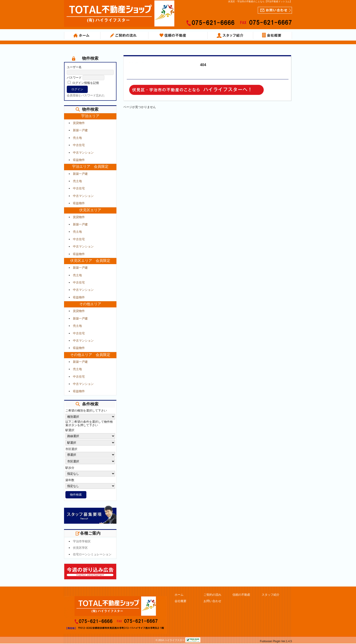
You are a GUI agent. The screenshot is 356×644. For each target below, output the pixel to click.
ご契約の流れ (124, 36)
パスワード (74, 78)
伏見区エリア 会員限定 (90, 261)
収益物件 (79, 160)
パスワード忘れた (93, 95)
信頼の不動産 (178, 36)
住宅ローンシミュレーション (92, 554)
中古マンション (83, 153)
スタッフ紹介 (230, 36)
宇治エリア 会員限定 (90, 166)
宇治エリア (90, 116)
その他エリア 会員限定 (90, 355)
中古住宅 (79, 145)
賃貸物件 (79, 123)
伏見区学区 (80, 548)
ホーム (82, 36)
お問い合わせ (212, 601)
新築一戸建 (80, 130)
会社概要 (273, 36)
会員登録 (73, 95)
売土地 (77, 138)
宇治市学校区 (82, 541)
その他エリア (90, 304)
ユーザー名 (74, 67)
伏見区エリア (90, 210)
